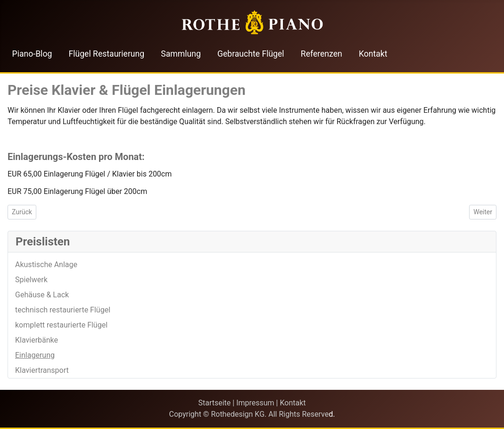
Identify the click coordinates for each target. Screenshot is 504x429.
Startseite (214, 403)
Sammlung (181, 54)
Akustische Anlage (46, 265)
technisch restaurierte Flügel (63, 310)
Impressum (255, 403)
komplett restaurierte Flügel (61, 325)
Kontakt (373, 54)
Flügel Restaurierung (107, 54)
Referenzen (322, 54)
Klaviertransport (42, 370)
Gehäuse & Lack (42, 295)
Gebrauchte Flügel (251, 54)
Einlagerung (35, 355)
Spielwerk (31, 280)
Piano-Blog (32, 54)
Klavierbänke (37, 340)
